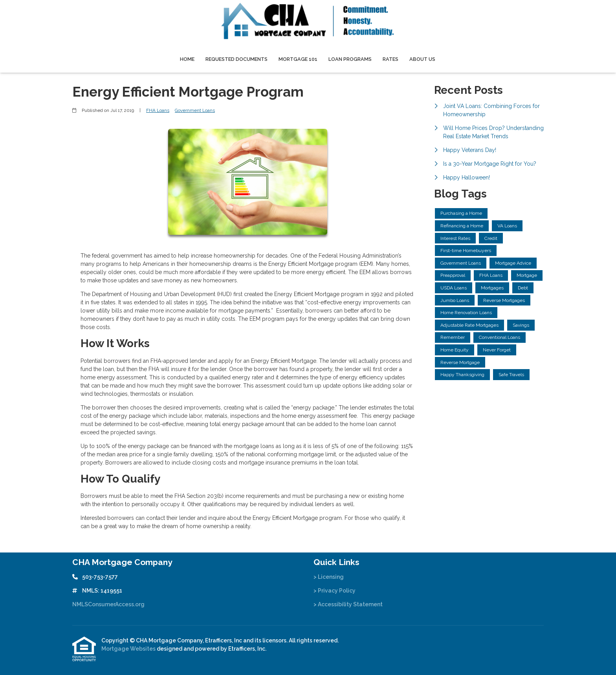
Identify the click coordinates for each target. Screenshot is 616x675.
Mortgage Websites (129, 649)
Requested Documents (236, 59)
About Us (422, 59)
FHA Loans (158, 110)
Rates (390, 59)
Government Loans (195, 110)
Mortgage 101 (298, 59)
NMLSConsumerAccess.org (108, 604)
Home (187, 59)
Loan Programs (350, 59)
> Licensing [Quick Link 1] (329, 577)
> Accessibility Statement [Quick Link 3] (348, 604)
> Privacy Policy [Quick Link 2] (335, 591)
